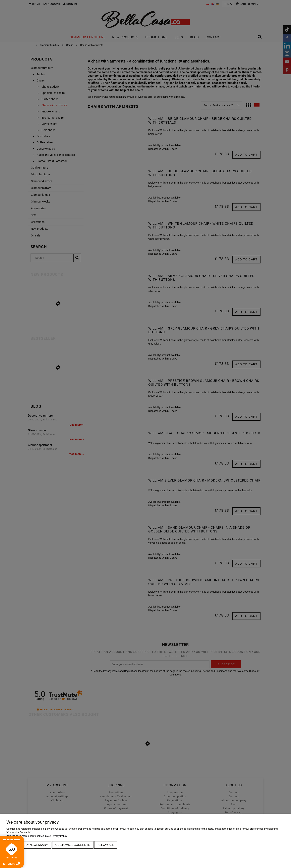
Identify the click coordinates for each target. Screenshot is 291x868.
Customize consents (73, 845)
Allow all (106, 845)
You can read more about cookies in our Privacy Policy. (37, 836)
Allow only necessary (29, 845)
